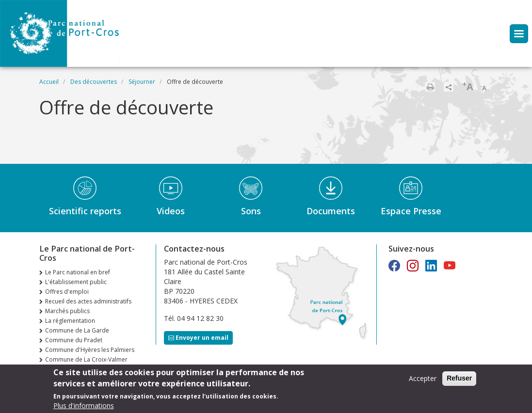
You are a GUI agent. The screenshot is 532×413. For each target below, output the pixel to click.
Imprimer (430, 87)
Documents (331, 211)
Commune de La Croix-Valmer (86, 359)
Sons (251, 211)
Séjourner (142, 82)
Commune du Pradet (74, 340)
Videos (171, 211)
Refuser (459, 381)
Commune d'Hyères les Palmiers (90, 350)
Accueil (49, 82)
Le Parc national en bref (78, 272)
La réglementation (70, 321)
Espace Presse (411, 211)
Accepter (423, 382)
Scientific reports (85, 211)
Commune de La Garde (77, 330)
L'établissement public (76, 282)
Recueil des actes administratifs (88, 301)
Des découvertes (94, 82)
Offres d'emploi (67, 292)
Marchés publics (67, 311)
